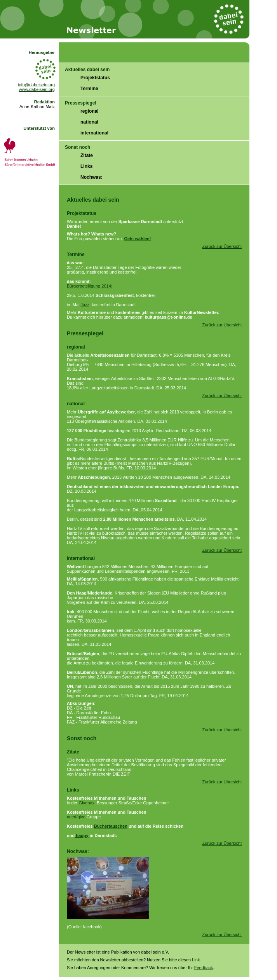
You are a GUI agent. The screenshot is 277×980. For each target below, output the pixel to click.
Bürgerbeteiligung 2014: (90, 286)
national (89, 122)
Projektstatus (95, 78)
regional (90, 111)
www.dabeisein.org (37, 89)
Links (86, 166)
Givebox (87, 803)
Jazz (85, 305)
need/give (76, 817)
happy (81, 835)
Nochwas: (91, 177)
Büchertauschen (111, 826)
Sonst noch (78, 147)
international (94, 133)
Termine (89, 89)
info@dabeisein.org (36, 85)
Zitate (87, 155)
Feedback (204, 968)
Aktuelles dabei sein (87, 70)
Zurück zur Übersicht (222, 246)
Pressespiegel (81, 103)
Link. (196, 960)
